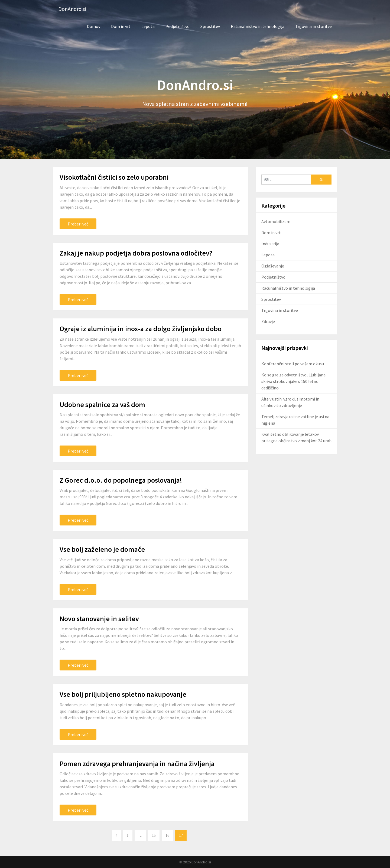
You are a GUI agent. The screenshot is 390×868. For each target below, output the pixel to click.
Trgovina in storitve (313, 26)
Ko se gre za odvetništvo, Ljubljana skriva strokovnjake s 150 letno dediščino (293, 381)
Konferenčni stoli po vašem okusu (293, 364)
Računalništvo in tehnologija (258, 26)
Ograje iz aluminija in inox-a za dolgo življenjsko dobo (141, 329)
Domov (94, 26)
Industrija (270, 244)
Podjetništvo (178, 26)
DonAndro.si (72, 9)
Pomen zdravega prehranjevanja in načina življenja (137, 764)
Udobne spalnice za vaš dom (102, 404)
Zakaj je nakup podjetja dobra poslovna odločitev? (136, 253)
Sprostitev (210, 26)
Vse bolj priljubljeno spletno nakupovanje (123, 694)
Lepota (148, 26)
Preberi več (78, 224)
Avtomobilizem (276, 221)
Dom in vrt (121, 26)
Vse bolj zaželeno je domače (102, 549)
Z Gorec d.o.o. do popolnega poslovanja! (121, 480)
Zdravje (268, 321)
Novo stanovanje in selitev (99, 619)
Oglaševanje (273, 266)
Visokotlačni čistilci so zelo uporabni (114, 177)
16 (167, 835)
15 (154, 835)
